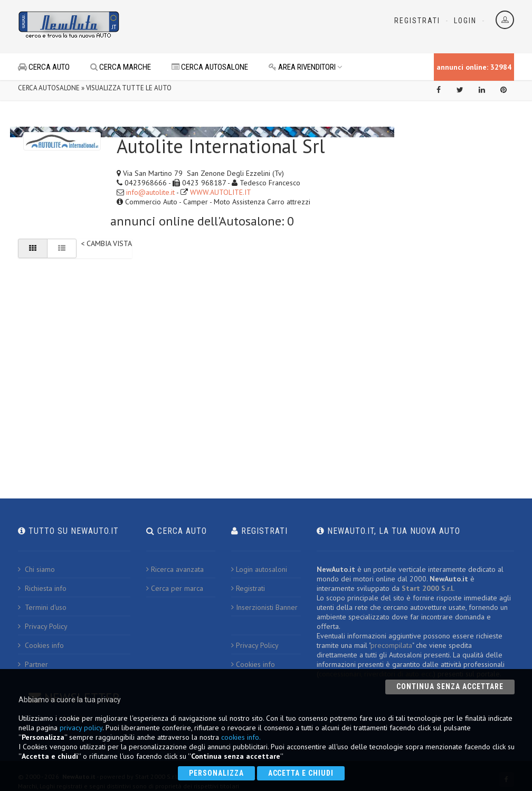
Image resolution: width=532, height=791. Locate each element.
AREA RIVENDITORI (306, 67)
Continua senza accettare (450, 686)
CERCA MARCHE (121, 67)
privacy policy (81, 728)
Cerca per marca (175, 588)
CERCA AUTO (44, 67)
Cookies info (41, 645)
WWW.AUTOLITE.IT (221, 192)
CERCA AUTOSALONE (210, 67)
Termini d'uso (42, 607)
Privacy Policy (43, 626)
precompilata (391, 645)
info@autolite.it (150, 192)
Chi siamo (36, 569)
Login (465, 21)
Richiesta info (42, 588)
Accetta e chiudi (301, 773)
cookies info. (241, 737)
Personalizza (216, 773)
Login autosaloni (259, 569)
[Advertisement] (253, 26)
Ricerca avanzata (175, 569)
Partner (33, 664)
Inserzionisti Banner (264, 607)
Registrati (417, 21)
